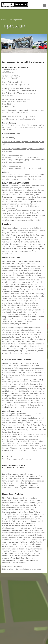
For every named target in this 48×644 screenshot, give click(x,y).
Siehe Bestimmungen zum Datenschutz (17, 459)
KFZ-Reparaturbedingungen (12, 155)
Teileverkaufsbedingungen (12, 166)
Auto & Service (7, 20)
